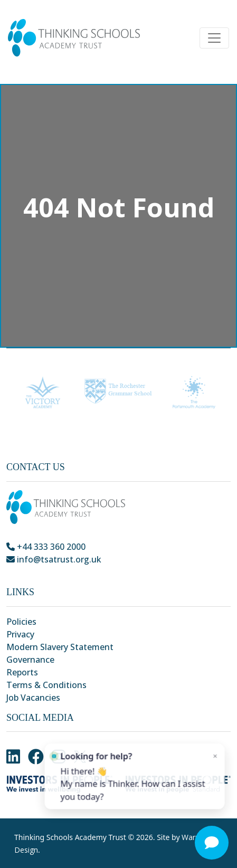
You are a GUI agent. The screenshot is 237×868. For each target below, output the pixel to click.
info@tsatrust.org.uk (54, 559)
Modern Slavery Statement (60, 647)
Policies (21, 622)
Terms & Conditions (46, 685)
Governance (30, 660)
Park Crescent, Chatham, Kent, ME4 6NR (91, 572)
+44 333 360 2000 (46, 547)
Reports (22, 672)
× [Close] (209, 763)
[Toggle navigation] (214, 38)
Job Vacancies (33, 698)
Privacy (20, 634)
